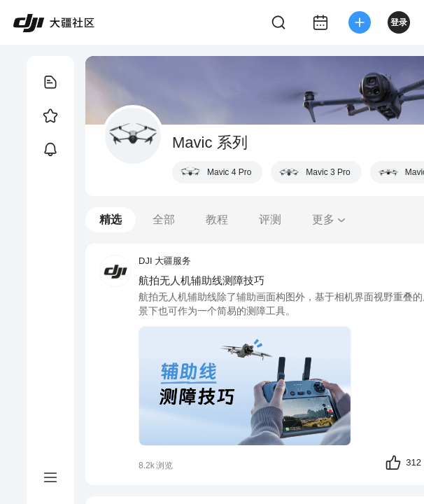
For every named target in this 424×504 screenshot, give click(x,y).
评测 (270, 219)
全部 (164, 219)
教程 (217, 219)
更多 (330, 219)
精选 (111, 219)
